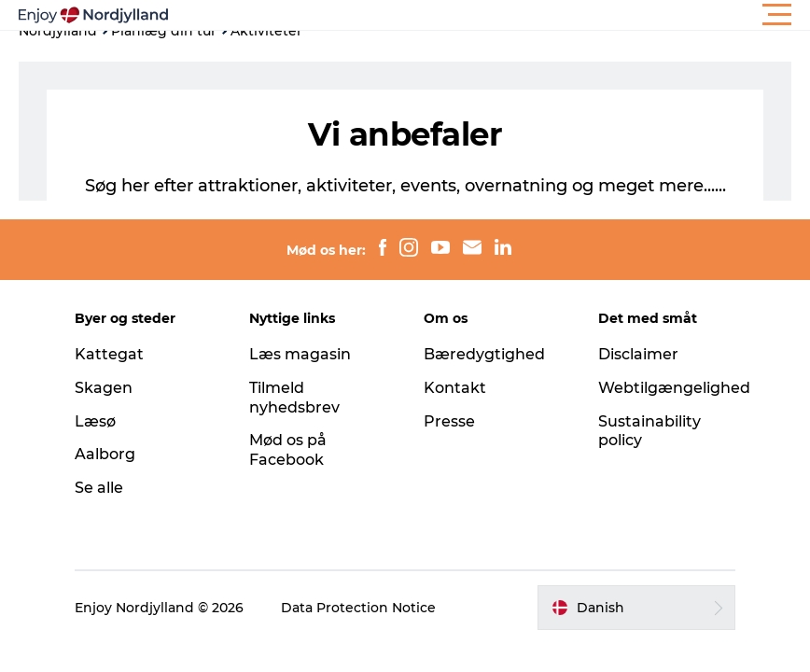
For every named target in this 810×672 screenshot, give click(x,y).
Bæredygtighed (484, 354)
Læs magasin (300, 354)
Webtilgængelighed (674, 388)
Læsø (95, 421)
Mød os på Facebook (288, 450)
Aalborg (105, 454)
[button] (489, 15)
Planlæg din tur (164, 31)
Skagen (104, 388)
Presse (449, 421)
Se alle (99, 488)
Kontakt (455, 388)
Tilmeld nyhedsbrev (294, 398)
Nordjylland (58, 31)
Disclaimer (638, 354)
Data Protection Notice (358, 608)
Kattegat (109, 354)
